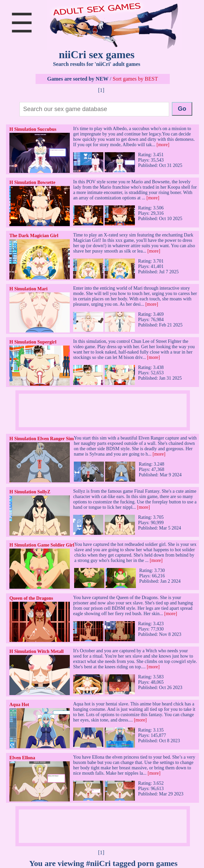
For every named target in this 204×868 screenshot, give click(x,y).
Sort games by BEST (135, 79)
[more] (163, 145)
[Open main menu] (22, 31)
